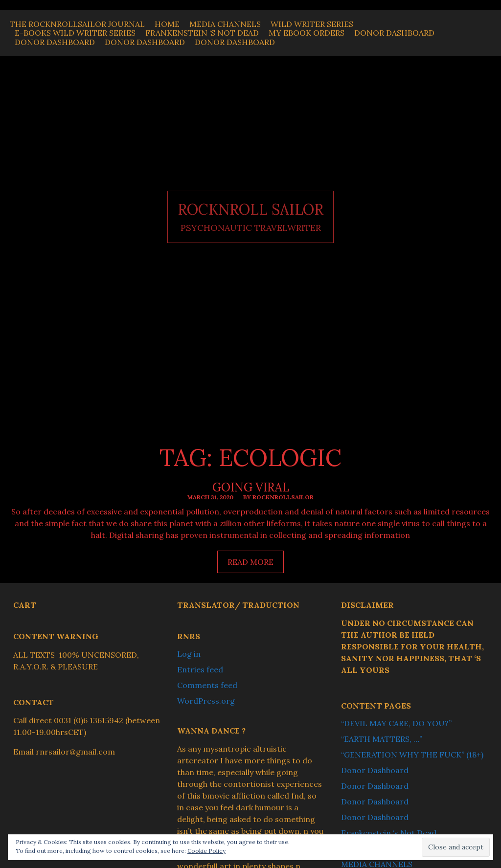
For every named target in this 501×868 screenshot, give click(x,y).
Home (167, 24)
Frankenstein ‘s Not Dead (202, 33)
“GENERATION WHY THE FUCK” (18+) (412, 755)
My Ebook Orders (307, 33)
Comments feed (207, 685)
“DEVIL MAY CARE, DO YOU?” (396, 723)
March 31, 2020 (210, 497)
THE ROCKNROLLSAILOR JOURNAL (77, 24)
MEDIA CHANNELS (225, 24)
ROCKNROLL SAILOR (250, 210)
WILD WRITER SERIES (312, 24)
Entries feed (200, 669)
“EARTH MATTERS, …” (382, 739)
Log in (189, 654)
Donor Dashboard (394, 33)
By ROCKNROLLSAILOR (278, 497)
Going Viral (251, 487)
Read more (256, 564)
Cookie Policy (206, 851)
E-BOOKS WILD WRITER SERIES (75, 33)
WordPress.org (206, 701)
